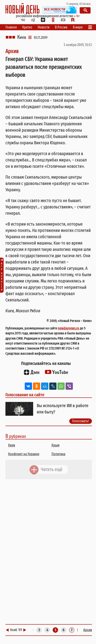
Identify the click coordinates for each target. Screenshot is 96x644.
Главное (11, 27)
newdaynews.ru (69, 328)
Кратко (27, 27)
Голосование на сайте (25, 395)
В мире (78, 27)
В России (61, 27)
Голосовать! (81, 421)
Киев (22, 37)
